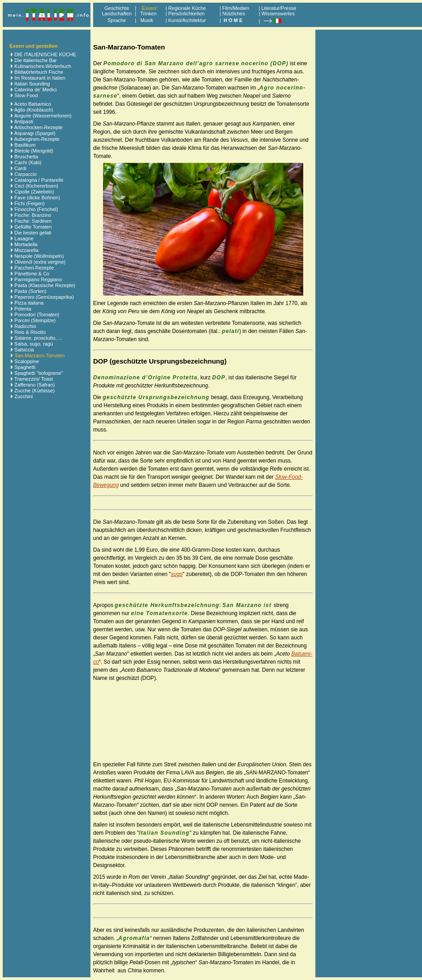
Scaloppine (27, 361)
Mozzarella (26, 250)
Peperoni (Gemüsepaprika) (44, 297)
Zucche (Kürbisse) (34, 391)
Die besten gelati (33, 233)
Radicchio (25, 326)
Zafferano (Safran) (35, 385)
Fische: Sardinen (33, 221)
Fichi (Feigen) (29, 203)
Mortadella (26, 244)
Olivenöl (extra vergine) (40, 262)
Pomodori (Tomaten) (37, 315)
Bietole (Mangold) (34, 151)
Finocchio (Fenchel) (36, 209)
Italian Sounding (32, 84)
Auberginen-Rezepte (37, 139)
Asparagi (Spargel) (35, 133)
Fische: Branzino (33, 215)
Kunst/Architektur (187, 20)
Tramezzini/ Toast (34, 379)
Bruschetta (26, 157)
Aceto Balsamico (32, 104)
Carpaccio (26, 174)
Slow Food (26, 95)
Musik (147, 20)
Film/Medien (236, 8)
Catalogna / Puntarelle (39, 180)
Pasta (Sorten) (30, 291)
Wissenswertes (278, 13)
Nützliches (234, 13)
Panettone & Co (32, 274)
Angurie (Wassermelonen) (43, 116)
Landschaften (117, 13)
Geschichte (117, 8)
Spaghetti (25, 367)
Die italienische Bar (36, 60)
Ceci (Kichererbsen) (36, 186)
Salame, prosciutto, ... (38, 338)
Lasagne (24, 238)
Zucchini (24, 396)
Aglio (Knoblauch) (34, 110)
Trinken (147, 13)
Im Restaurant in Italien (40, 78)
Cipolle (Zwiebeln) (34, 192)
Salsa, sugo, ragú (34, 344)
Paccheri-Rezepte (34, 268)
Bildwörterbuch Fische (39, 72)
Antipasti (23, 121)
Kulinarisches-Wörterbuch (43, 66)
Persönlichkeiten (186, 13)
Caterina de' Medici (36, 90)
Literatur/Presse (279, 8)
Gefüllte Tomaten (33, 227)
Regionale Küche (187, 8)
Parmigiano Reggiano (38, 279)
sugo (177, 574)
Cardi (20, 168)
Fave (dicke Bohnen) (37, 198)
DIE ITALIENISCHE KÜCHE (45, 54)
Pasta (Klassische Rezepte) (45, 285)
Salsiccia (24, 350)
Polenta (23, 309)
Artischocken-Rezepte (38, 127)
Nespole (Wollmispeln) (39, 256)
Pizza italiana (29, 303)
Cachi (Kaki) (28, 162)
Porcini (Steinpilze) (35, 320)
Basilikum (25, 145)
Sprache (117, 20)
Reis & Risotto (30, 332)
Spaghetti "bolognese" (39, 373)
